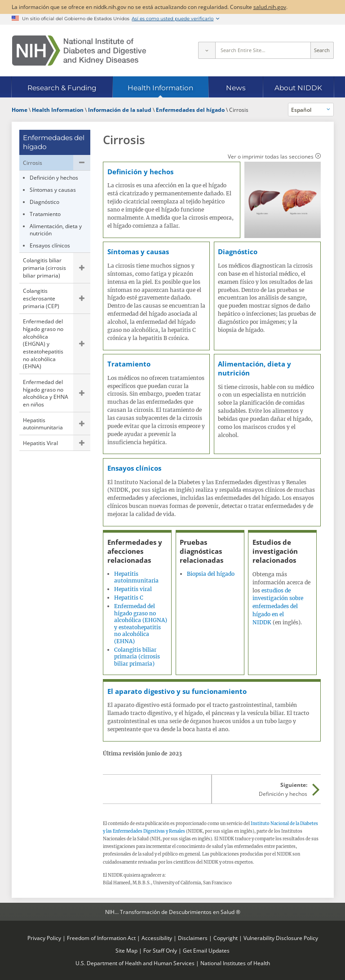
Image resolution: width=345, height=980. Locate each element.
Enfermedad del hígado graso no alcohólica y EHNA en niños (46, 393)
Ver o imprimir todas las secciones (271, 156)
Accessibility (157, 938)
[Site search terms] (263, 50)
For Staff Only (160, 950)
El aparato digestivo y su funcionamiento (177, 691)
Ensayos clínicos (50, 245)
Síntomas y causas (53, 190)
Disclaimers (193, 938)
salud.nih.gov (270, 7)
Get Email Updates (206, 950)
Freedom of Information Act (101, 938)
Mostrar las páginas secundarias (82, 268)
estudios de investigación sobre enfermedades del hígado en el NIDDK (278, 606)
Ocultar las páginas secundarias (82, 163)
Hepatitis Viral (40, 443)
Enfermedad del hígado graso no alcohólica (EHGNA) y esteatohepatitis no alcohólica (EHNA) (43, 344)
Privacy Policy (44, 938)
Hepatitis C (129, 598)
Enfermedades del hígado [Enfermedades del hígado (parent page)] (54, 142)
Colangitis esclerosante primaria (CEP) (41, 298)
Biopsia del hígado (211, 574)
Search (322, 50)
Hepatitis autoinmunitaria (43, 424)
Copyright (226, 938)
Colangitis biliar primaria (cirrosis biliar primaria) (44, 267)
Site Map (126, 950)
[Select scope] (207, 50)
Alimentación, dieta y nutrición (56, 230)
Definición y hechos (54, 177)
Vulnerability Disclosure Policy (281, 938)
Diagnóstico (44, 202)
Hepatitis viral (133, 589)
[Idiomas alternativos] (311, 110)
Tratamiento (45, 214)
